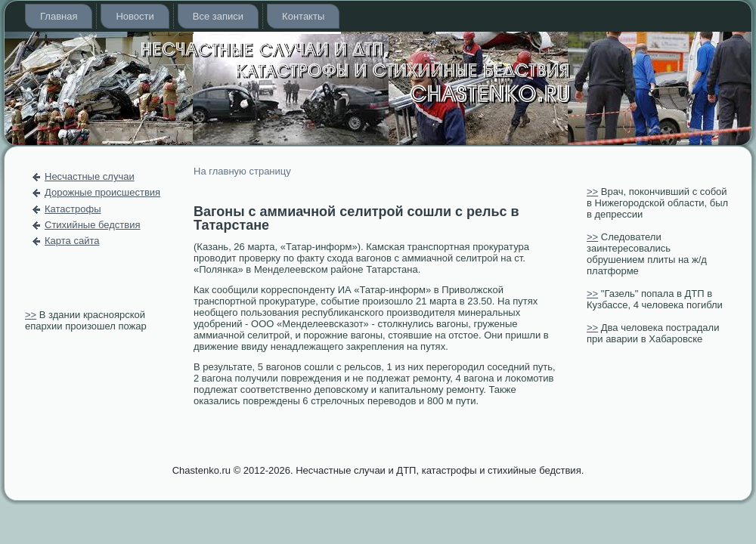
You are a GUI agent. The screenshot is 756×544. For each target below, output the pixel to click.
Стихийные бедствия (92, 225)
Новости (135, 16)
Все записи (218, 16)
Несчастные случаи (90, 176)
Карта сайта (72, 241)
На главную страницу (242, 171)
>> (31, 315)
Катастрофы (73, 209)
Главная (59, 16)
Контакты (303, 16)
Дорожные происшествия (102, 192)
